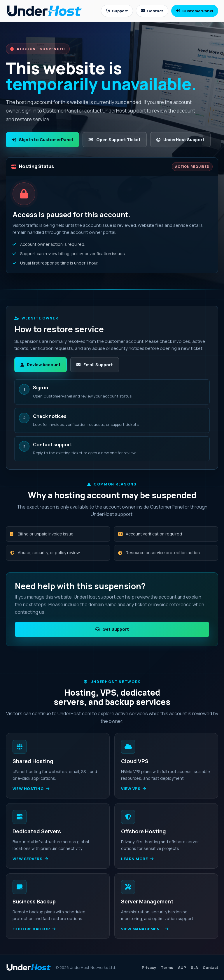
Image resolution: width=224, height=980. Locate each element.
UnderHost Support (180, 140)
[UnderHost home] (44, 11)
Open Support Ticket (115, 140)
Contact (152, 11)
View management (145, 929)
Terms (167, 967)
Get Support (112, 629)
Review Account (41, 365)
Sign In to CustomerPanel (42, 140)
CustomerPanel (195, 11)
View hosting (31, 789)
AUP (182, 967)
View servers (30, 859)
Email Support (95, 365)
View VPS (134, 789)
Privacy (149, 967)
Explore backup (34, 929)
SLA (194, 967)
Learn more (137, 859)
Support (117, 11)
